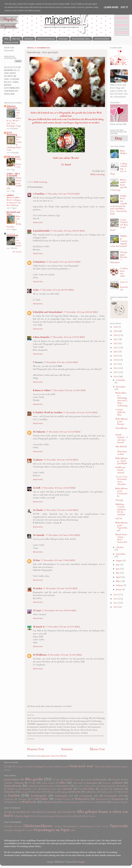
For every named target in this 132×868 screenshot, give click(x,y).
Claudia (39, 510)
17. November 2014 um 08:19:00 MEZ (63, 262)
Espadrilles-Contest (72, 780)
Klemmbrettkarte (70, 826)
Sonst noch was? (82, 766)
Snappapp (64, 792)
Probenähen (10, 792)
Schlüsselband (36, 792)
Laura (38, 611)
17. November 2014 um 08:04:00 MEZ (68, 231)
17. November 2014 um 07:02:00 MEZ (62, 194)
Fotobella (116, 780)
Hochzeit (58, 826)
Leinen (98, 786)
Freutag (38, 767)
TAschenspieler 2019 (109, 792)
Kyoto (77, 786)
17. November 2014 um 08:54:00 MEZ (81, 312)
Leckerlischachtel (86, 826)
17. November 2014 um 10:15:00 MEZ (68, 390)
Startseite (67, 749)
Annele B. (40, 627)
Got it (124, 7)
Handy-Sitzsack (48, 783)
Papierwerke (119, 826)
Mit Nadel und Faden (13, 213)
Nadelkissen (13, 789)
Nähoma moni (13, 157)
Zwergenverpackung (71, 802)
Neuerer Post (36, 749)
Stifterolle (76, 792)
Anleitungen (63, 39)
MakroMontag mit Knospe (122, 421)
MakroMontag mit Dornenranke (122, 492)
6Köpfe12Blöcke (12, 780)
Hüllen (62, 783)
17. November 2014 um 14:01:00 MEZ (61, 460)
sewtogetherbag (118, 802)
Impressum (29, 39)
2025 (116, 331)
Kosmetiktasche (13, 786)
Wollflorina (41, 655)
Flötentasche (101, 780)
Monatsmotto (48, 767)
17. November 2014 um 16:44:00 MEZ (61, 510)
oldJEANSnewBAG (102, 39)
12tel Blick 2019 (39, 812)
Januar (119, 590)
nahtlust (10, 195)
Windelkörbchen (11, 802)
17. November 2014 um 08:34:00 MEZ (57, 290)
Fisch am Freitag (37, 816)
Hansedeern (40, 262)
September (121, 554)
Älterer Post (97, 749)
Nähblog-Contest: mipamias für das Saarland (121, 509)
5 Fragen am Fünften (25, 767)
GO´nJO (32, 783)
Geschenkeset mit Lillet (124, 272)
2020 (116, 352)
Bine (38, 560)
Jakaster (39, 460)
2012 (116, 599)
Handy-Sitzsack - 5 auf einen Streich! (122, 439)
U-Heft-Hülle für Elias (121, 412)
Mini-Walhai (123, 152)
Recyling (24, 792)
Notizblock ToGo (30, 789)
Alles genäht (34, 779)
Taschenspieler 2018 (114, 796)
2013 (116, 595)
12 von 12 (10, 766)
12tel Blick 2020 (54, 812)
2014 (116, 377)
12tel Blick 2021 (69, 812)
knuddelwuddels (42, 231)
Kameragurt (92, 783)
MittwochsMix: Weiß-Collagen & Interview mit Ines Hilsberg (14, 201)
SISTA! (119, 519)
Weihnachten (82, 799)
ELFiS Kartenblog (12, 134)
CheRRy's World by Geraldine (49, 413)
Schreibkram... (122, 429)
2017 (116, 364)
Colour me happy (22, 816)
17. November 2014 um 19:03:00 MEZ (60, 588)
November (121, 387)
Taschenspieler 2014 (64, 796)
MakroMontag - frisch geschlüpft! (122, 461)
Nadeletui (124, 786)
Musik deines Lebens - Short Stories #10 (121, 538)
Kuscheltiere (64, 786)
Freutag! (119, 500)
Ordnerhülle (67, 789)
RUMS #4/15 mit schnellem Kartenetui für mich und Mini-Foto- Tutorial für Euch (119, 205)
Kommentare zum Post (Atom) (52, 756)
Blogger (81, 862)
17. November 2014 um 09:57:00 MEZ (68, 337)
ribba (73, 830)
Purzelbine (40, 194)
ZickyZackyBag (50, 802)
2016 (116, 368)
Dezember (121, 380)
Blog (6, 39)
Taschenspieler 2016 (89, 796)
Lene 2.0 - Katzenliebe (124, 286)
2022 (116, 344)
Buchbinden (8, 826)
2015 (116, 372)
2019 (116, 356)
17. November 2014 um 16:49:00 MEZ (63, 535)
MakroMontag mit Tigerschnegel (122, 527)
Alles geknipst (87, 812)
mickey (39, 588)
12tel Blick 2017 (23, 812)
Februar (120, 585)
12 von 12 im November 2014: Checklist (121, 481)
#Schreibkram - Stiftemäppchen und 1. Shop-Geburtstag (122, 399)
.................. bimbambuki (12, 235)
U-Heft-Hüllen (40, 799)
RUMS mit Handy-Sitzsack (120, 470)
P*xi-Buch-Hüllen (86, 789)
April (119, 577)
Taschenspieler (39, 796)
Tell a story (100, 767)
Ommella (40, 535)
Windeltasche (29, 802)
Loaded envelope (102, 826)
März (119, 581)
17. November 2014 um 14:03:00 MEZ (58, 488)
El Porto (56, 780)
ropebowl (103, 802)
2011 (116, 603)
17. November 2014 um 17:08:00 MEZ (58, 560)
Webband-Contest (113, 767)
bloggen (125, 767)
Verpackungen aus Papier (52, 830)
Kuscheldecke (49, 786)
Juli (118, 565)
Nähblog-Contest (62, 767)
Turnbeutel (9, 799)
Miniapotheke (110, 786)
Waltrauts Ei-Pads (11, 43)
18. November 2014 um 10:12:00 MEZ (64, 655)
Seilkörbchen (51, 792)
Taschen (14, 795)
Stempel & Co (21, 830)
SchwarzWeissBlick (75, 816)
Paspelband (104, 789)
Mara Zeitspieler (42, 337)
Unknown (40, 432)
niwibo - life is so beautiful (13, 175)
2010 (116, 607)
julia (37, 290)
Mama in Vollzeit (43, 390)
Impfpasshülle (78, 783)
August (120, 561)
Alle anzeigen (17, 252)
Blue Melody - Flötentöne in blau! (121, 450)
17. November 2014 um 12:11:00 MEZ (63, 432)
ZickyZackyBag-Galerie (81, 39)
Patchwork (118, 789)
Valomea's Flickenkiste (12, 107)
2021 (116, 348)
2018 (116, 360)
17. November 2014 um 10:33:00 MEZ (80, 413)
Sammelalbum (9, 830)
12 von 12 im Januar (18, 242)
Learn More (111, 7)
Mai (118, 573)
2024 (116, 335)
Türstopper (22, 799)
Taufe (30, 830)
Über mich (16, 39)
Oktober (120, 547)
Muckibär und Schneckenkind (49, 312)
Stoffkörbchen (91, 792)
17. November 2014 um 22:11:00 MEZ (63, 627)
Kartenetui (107, 783)
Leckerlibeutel (87, 786)
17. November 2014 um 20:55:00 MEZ (59, 611)
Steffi (38, 488)
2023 (116, 339)
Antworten (38, 222)
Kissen (119, 783)
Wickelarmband (102, 799)
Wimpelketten (118, 799)
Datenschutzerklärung (46, 39)
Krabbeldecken (34, 786)
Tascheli (124, 792)
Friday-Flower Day (19, 163)
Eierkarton (18, 826)
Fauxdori (88, 780)
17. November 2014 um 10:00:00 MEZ (61, 362)
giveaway (8, 770)
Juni (118, 569)
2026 (116, 327)
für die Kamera (89, 802)
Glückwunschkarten (38, 826)
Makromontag (98, 174)
